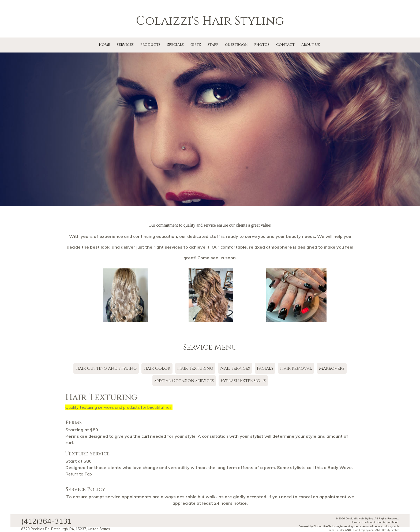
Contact (285, 45)
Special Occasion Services (184, 381)
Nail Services (235, 368)
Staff (213, 45)
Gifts (196, 45)
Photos (262, 45)
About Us (311, 45)
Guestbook (236, 45)
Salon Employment (363, 530)
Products (150, 45)
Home (104, 45)
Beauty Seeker (390, 530)
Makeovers (332, 368)
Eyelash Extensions (243, 381)
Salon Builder (336, 530)
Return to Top (79, 474)
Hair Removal (296, 368)
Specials (175, 45)
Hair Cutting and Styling (106, 368)
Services (125, 45)
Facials (265, 368)
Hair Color (157, 368)
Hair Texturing (195, 368)
